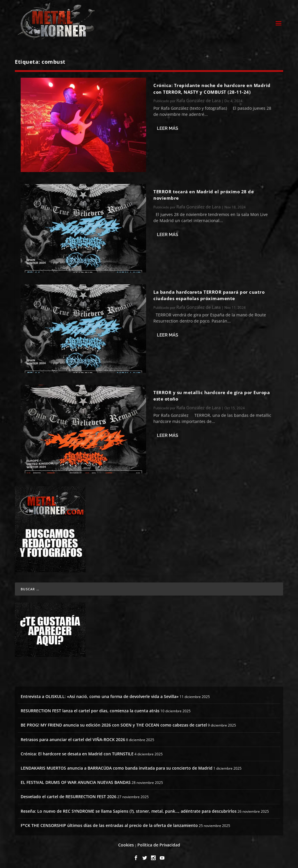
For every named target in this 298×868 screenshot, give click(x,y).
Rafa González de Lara (198, 98)
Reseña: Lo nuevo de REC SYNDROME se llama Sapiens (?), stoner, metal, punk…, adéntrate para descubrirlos (129, 808)
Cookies (126, 842)
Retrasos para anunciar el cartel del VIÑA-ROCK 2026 (73, 737)
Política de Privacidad (159, 842)
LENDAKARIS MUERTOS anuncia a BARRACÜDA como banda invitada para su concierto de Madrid (117, 765)
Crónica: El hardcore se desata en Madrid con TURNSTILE (77, 751)
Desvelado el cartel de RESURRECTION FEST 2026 (69, 794)
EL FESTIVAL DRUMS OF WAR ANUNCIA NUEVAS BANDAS (76, 780)
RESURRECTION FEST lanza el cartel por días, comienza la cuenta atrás (90, 708)
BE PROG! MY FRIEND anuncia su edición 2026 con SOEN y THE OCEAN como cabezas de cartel (114, 722)
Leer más (167, 126)
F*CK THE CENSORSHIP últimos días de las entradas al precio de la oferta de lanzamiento (109, 823)
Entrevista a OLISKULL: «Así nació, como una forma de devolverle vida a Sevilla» (100, 694)
